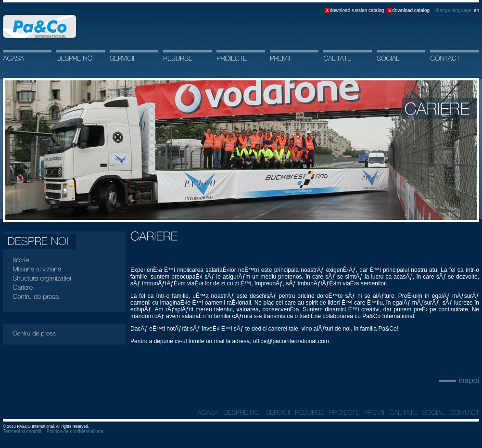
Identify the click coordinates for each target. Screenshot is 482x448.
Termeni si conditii (22, 431)
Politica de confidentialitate (75, 431)
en (476, 10)
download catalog (411, 10)
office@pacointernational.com (291, 341)
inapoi (469, 380)
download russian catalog (357, 10)
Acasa (39, 26)
